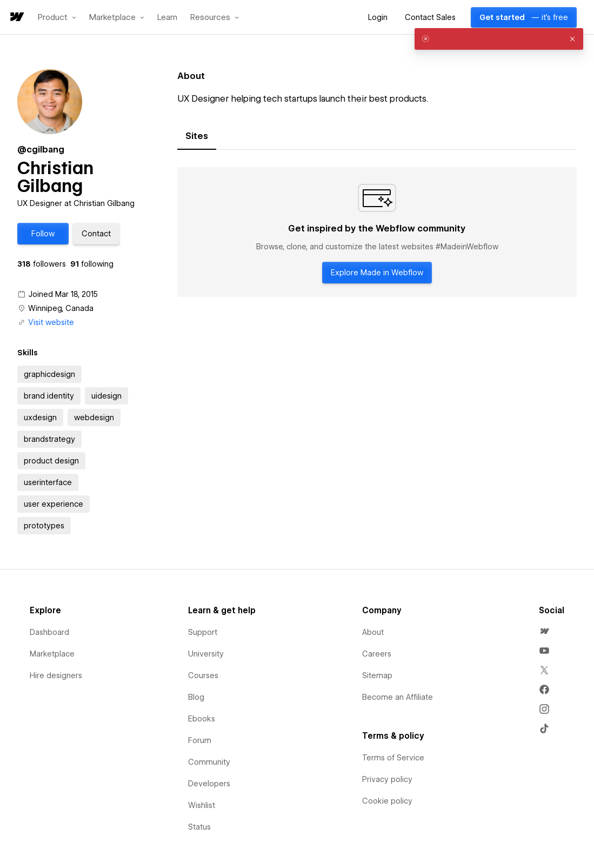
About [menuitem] (373, 632)
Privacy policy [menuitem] (387, 779)
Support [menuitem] (203, 632)
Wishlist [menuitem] (202, 805)
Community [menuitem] (209, 762)
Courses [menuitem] (203, 675)
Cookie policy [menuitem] (387, 801)
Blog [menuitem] (196, 697)
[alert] (499, 39)
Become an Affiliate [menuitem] (398, 697)
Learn (167, 18)
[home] (16, 18)
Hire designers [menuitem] (56, 675)
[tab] (197, 136)
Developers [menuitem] (209, 784)
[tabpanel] (377, 232)
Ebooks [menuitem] (202, 719)
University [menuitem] (206, 654)
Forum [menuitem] (200, 740)
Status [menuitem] (199, 827)
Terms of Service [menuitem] (393, 758)
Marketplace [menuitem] (52, 654)
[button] (57, 17)
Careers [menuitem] (377, 654)
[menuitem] (544, 631)
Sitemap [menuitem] (377, 675)
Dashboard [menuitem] (49, 632)
